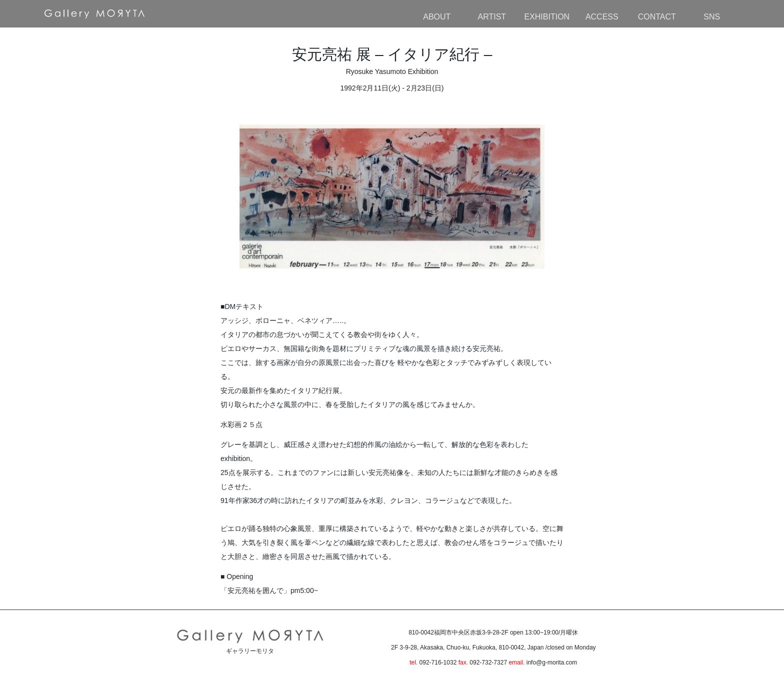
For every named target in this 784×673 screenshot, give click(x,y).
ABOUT (437, 17)
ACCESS (602, 17)
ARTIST (492, 17)
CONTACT (657, 17)
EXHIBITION (547, 17)
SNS (712, 17)
